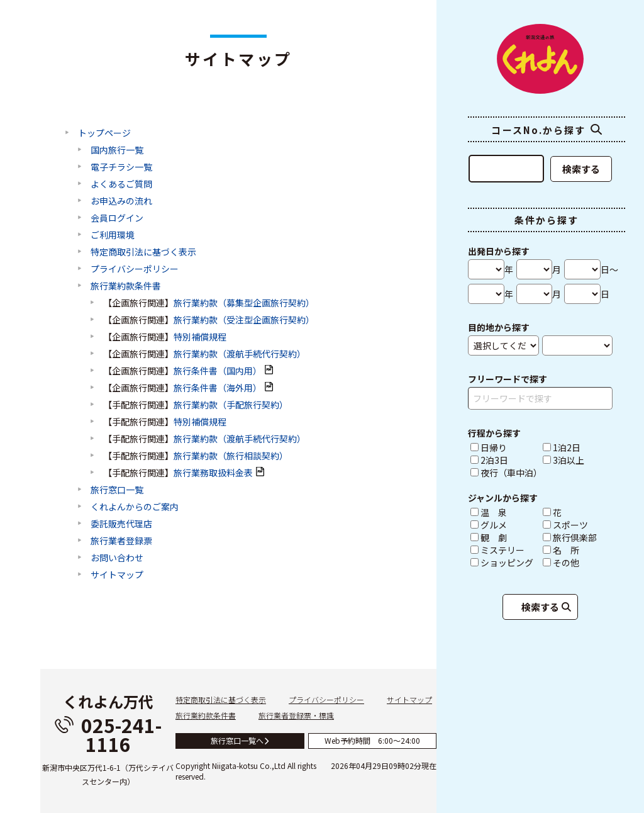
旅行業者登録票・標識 (296, 715)
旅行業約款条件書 (126, 286)
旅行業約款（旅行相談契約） (231, 456)
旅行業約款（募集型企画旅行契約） (244, 303)
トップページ (104, 133)
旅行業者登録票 (121, 541)
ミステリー (505, 550)
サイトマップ (117, 575)
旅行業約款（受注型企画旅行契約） (244, 320)
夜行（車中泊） (505, 473)
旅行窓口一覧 (117, 490)
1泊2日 (562, 447)
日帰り (489, 447)
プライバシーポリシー (135, 269)
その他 (578, 563)
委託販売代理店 (121, 524)
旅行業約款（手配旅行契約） (231, 405)
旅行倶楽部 (578, 537)
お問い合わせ (117, 558)
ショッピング (505, 563)
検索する (581, 169)
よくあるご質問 (121, 184)
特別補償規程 (200, 337)
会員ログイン (117, 218)
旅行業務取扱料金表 (213, 473)
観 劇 (505, 537)
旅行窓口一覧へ (240, 740)
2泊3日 (489, 460)
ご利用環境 (113, 235)
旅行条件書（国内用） (218, 371)
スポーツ (578, 525)
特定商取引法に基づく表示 (143, 252)
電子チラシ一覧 (121, 167)
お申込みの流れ (121, 201)
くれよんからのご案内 (135, 507)
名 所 (578, 550)
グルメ (505, 525)
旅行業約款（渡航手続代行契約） (240, 354)
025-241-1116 (108, 734)
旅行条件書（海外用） (218, 388)
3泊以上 (563, 460)
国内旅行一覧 (117, 150)
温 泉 (505, 512)
